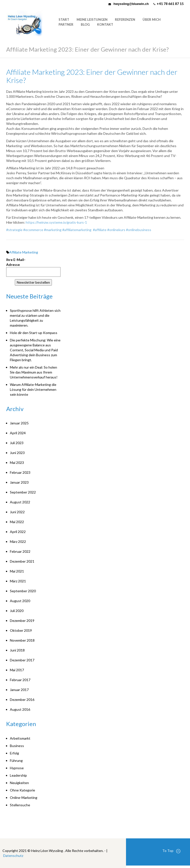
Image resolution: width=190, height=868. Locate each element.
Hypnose (17, 768)
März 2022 (18, 542)
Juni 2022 (17, 512)
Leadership (18, 775)
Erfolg (14, 753)
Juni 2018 (17, 650)
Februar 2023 (20, 472)
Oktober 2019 (21, 630)
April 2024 (18, 433)
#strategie (14, 230)
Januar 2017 (19, 690)
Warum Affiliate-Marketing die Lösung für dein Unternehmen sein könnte (33, 389)
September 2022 (23, 492)
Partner (66, 24)
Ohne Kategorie (22, 790)
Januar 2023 (19, 482)
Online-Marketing (24, 798)
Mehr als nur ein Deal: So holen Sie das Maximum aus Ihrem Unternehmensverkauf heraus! (34, 372)
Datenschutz (13, 856)
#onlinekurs (116, 230)
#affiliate (100, 230)
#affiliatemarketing (77, 230)
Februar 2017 (20, 680)
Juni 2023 (17, 453)
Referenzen (125, 20)
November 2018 (22, 640)
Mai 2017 (17, 670)
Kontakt (105, 24)
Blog (85, 24)
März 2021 (18, 581)
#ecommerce (33, 230)
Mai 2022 (17, 522)
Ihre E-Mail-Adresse (16, 262)
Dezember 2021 (22, 561)
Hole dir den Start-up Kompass (34, 333)
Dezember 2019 (22, 621)
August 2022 (20, 502)
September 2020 (23, 591)
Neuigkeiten (19, 783)
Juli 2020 (17, 611)
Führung (16, 760)
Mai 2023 (17, 463)
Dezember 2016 (22, 700)
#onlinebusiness (139, 230)
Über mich (152, 20)
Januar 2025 (19, 423)
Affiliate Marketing (24, 252)
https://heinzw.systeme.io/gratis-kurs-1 (56, 222)
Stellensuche (20, 805)
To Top (171, 851)
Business (17, 746)
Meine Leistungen (92, 20)
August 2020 (20, 601)
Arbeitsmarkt (20, 738)
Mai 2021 (17, 571)
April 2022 (18, 532)
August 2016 (20, 709)
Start (64, 20)
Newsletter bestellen (33, 282)
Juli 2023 (17, 443)
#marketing (53, 230)
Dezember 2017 (22, 660)
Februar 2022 (20, 551)
